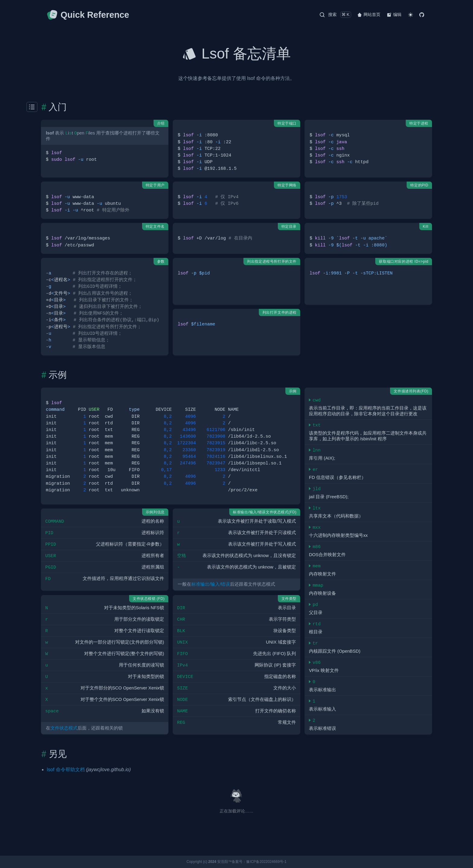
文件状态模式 (64, 728)
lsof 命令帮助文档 (66, 770)
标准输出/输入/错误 (211, 584)
